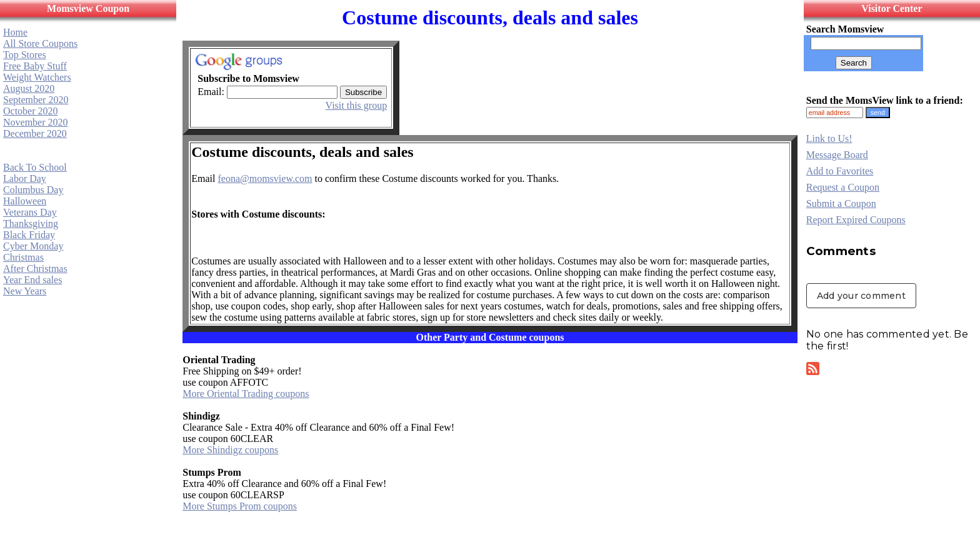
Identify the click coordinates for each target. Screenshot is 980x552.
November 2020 (36, 122)
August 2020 (29, 88)
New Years (25, 291)
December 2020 (35, 133)
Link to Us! (829, 138)
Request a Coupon (843, 187)
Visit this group (357, 105)
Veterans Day (30, 212)
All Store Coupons (40, 43)
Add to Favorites (840, 171)
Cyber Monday (33, 246)
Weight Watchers (37, 77)
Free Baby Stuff (35, 66)
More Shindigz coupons (230, 450)
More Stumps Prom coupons (240, 506)
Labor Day (25, 178)
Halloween (25, 201)
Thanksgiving (31, 223)
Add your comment (861, 296)
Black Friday (29, 235)
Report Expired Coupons (856, 220)
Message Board (837, 155)
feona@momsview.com (265, 178)
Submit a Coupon (841, 203)
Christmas (23, 257)
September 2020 (36, 100)
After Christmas (35, 268)
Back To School (35, 167)
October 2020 (31, 111)
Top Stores (25, 55)
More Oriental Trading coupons (246, 394)
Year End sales (32, 280)
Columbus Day (33, 190)
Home (15, 32)
